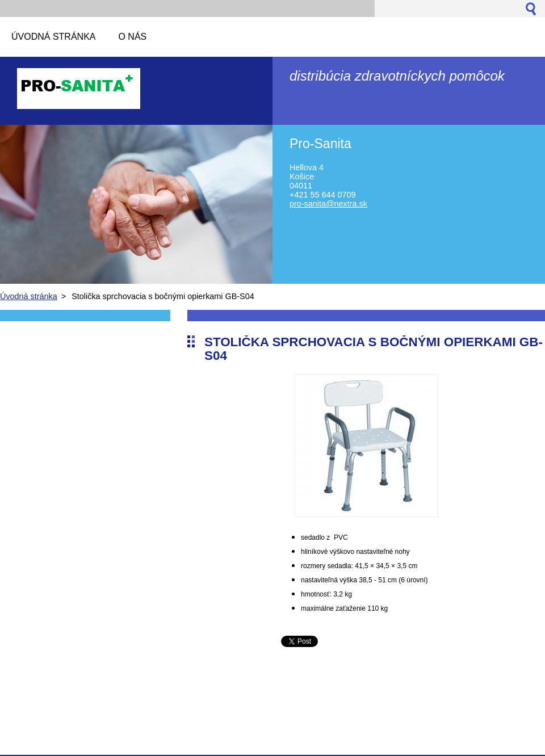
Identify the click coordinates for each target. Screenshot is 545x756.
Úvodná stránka (29, 296)
